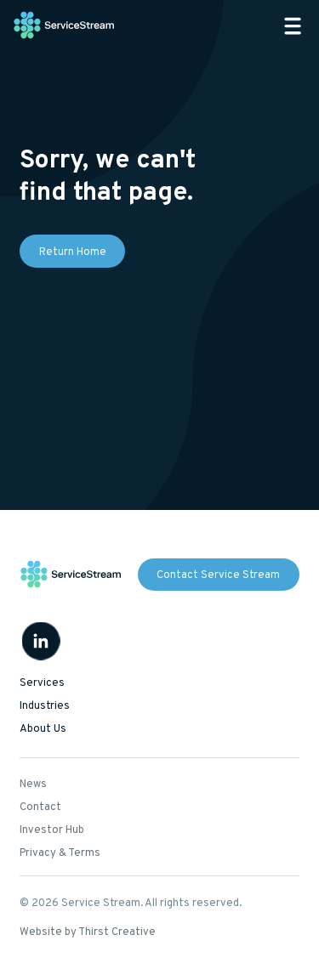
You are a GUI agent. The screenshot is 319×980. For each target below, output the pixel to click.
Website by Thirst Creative (88, 932)
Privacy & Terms (60, 853)
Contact (40, 807)
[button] (293, 26)
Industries (45, 706)
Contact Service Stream (218, 575)
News (33, 785)
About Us (43, 729)
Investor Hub (52, 830)
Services (42, 683)
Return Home (73, 252)
